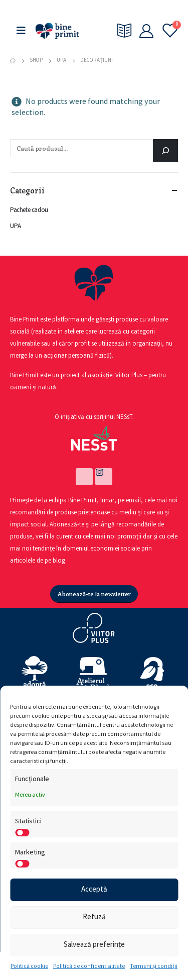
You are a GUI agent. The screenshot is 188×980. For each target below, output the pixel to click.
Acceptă (94, 890)
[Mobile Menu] (21, 31)
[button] (94, 594)
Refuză (94, 918)
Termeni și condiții (154, 967)
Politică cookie (29, 967)
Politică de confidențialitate (89, 967)
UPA (16, 227)
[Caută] (165, 151)
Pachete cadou (29, 211)
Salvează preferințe (94, 945)
